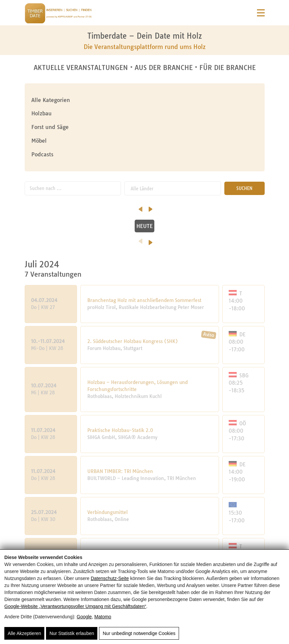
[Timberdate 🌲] (58, 14)
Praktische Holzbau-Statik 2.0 (120, 430)
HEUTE (144, 226)
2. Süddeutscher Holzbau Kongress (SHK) (133, 341)
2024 (144, 242)
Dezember (173, 210)
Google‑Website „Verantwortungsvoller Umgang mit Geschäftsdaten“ (75, 606)
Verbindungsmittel (107, 512)
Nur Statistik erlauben (72, 633)
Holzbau (41, 113)
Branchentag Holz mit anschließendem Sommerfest (144, 300)
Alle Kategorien (51, 100)
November (120, 210)
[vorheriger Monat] (26, 207)
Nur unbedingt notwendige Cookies (139, 633)
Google (84, 617)
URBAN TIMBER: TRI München (120, 471)
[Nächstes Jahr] (183, 240)
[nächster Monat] (264, 207)
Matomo (103, 617)
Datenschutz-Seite (110, 578)
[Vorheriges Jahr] (107, 239)
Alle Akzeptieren (24, 633)
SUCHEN (244, 188)
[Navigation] (261, 13)
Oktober (68, 210)
